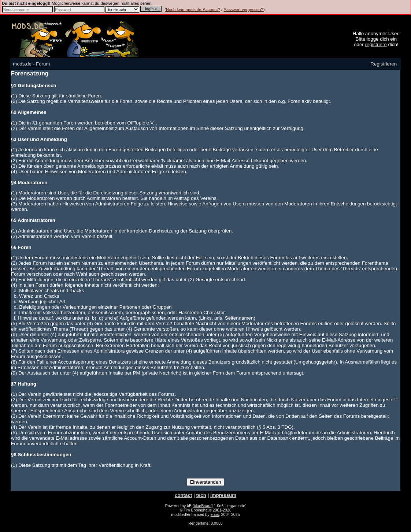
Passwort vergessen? (243, 10)
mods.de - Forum (31, 64)
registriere (376, 44)
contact (183, 495)
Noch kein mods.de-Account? (193, 10)
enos (215, 514)
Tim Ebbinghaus (198, 510)
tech (201, 495)
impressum (223, 495)
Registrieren (384, 64)
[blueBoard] (203, 506)
